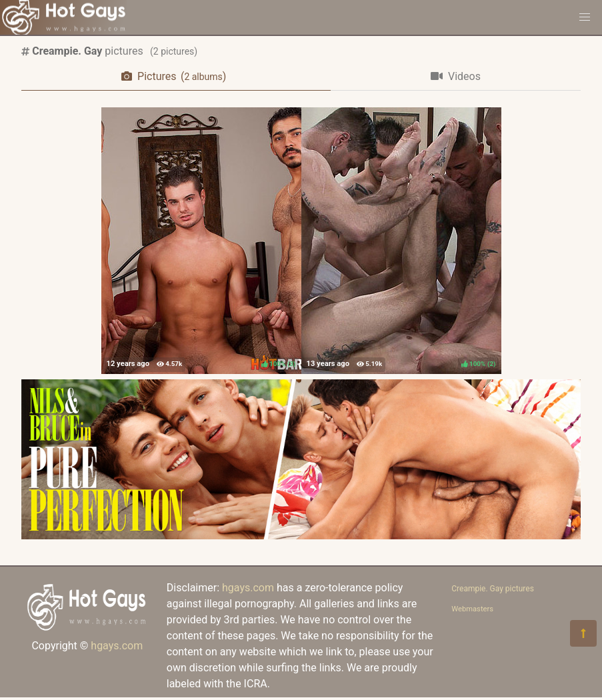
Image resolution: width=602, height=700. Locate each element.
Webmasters (472, 609)
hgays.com (117, 646)
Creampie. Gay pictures (493, 589)
